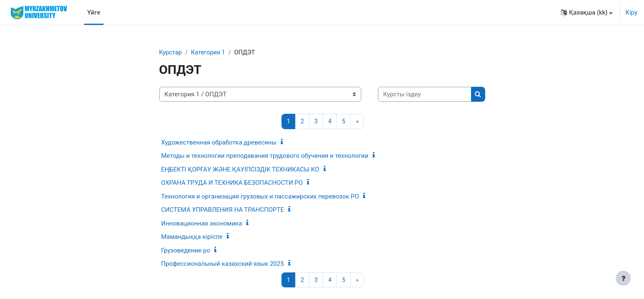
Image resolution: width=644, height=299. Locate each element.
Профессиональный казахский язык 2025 (223, 264)
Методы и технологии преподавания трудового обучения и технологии (265, 156)
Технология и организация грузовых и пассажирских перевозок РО (260, 197)
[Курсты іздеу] (425, 95)
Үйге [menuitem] (94, 12)
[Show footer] (623, 278)
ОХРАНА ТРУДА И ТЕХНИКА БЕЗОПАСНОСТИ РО (232, 183)
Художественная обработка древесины (219, 143)
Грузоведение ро (186, 251)
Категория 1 (209, 53)
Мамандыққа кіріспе (192, 237)
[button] (587, 12)
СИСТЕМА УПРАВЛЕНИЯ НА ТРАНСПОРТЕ (223, 210)
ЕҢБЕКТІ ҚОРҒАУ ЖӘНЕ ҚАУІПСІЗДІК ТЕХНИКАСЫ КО (240, 170)
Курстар (171, 53)
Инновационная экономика (202, 224)
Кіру (631, 12)
